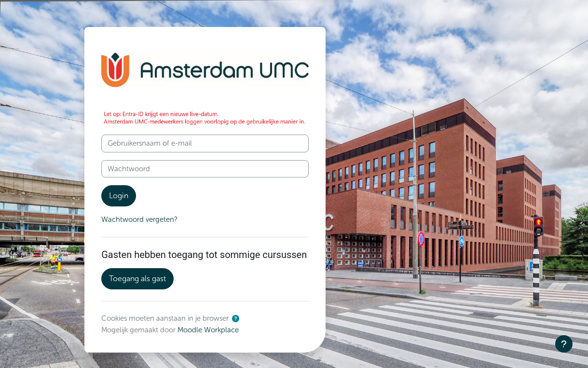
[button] (236, 319)
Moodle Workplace (209, 330)
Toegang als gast (137, 279)
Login (119, 196)
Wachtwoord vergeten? (139, 219)
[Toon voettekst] (564, 344)
